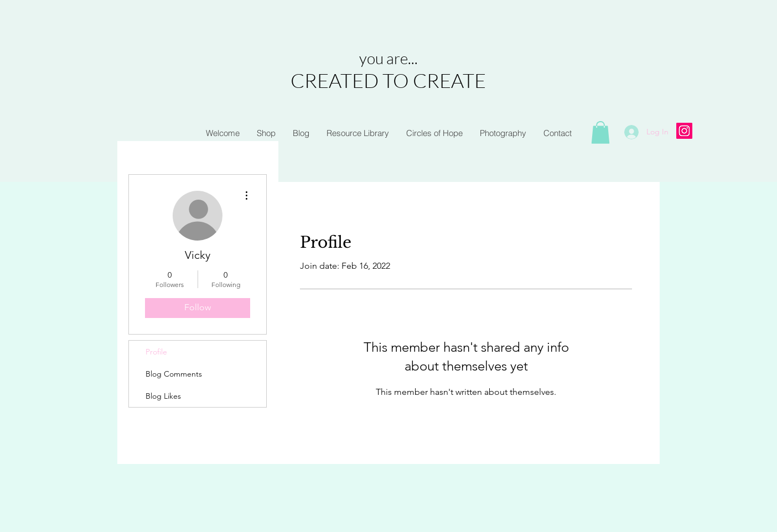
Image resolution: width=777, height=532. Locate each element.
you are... (388, 58)
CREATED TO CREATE (388, 80)
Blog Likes (163, 396)
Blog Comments (174, 374)
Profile (156, 352)
